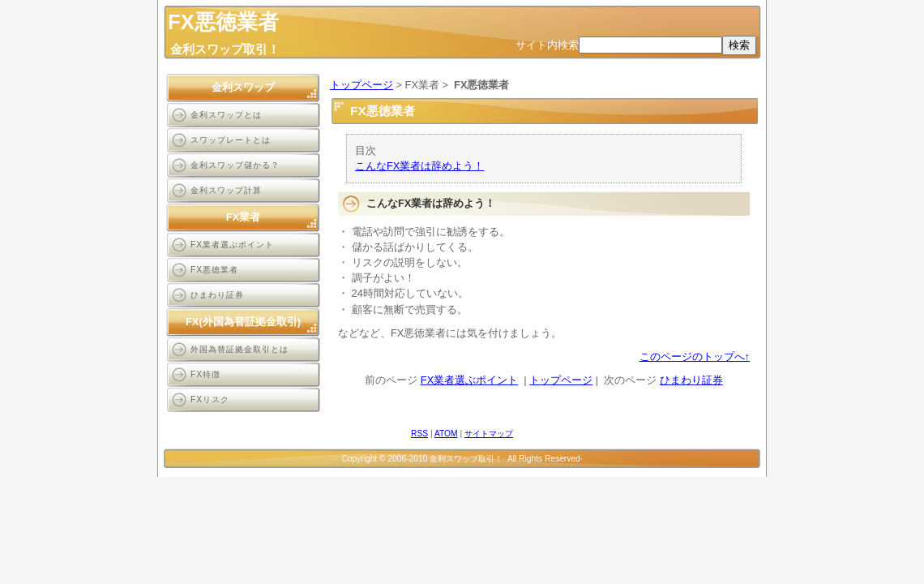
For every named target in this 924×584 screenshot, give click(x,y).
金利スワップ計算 (226, 190)
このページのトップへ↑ (695, 356)
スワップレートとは (231, 140)
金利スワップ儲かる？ (235, 165)
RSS (419, 434)
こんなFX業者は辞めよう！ (419, 166)
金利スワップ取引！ (225, 49)
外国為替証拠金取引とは (240, 349)
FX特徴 (205, 374)
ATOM (446, 434)
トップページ (361, 85)
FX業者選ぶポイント (469, 380)
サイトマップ (489, 434)
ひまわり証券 (691, 380)
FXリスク (210, 399)
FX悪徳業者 (214, 270)
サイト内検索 (547, 45)
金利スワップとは (226, 115)
